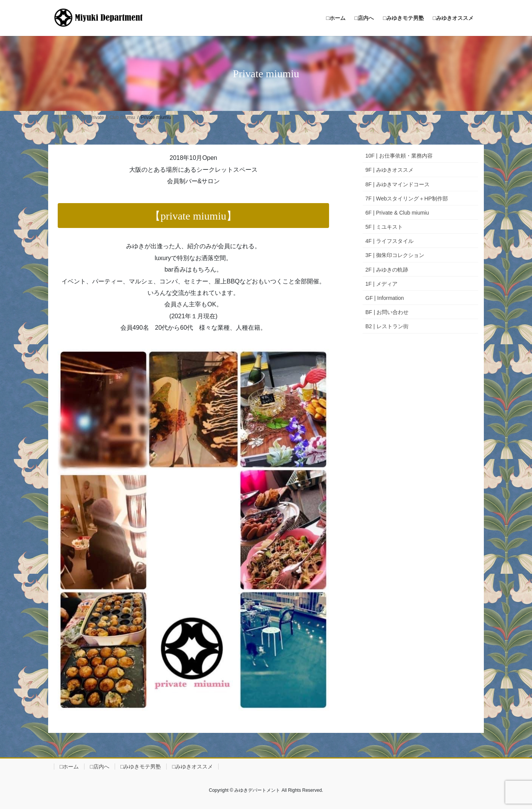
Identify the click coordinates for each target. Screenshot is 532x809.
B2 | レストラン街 (387, 326)
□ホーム (69, 767)
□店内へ (99, 767)
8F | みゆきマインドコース (397, 184)
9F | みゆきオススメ (389, 170)
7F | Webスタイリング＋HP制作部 (407, 199)
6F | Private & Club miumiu (397, 213)
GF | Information (385, 298)
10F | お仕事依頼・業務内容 (399, 156)
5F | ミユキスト (384, 227)
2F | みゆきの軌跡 (387, 270)
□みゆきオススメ (192, 767)
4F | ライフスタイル (389, 241)
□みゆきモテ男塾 (141, 767)
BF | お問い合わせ (387, 312)
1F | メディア (381, 284)
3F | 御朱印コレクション (395, 255)
